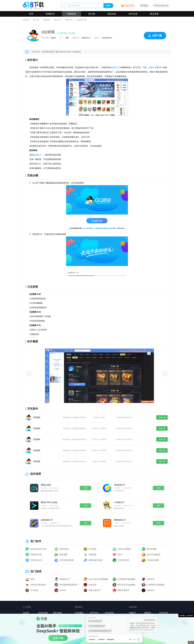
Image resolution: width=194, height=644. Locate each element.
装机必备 (112, 14)
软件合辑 (133, 14)
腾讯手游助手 (123, 590)
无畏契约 (151, 590)
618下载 (36, 20)
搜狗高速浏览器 (95, 560)
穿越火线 (153, 67)
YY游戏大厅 (119, 502)
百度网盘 (92, 555)
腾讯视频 (144, 6)
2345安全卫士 (36, 560)
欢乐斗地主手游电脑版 (98, 579)
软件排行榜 (164, 613)
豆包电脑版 (79, 613)
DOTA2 (63, 590)
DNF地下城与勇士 (38, 585)
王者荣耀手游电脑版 (156, 585)
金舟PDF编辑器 (154, 555)
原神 (32, 579)
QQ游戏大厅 (65, 579)
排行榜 (92, 14)
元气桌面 (92, 549)
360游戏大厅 (120, 485)
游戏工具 (58, 20)
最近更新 (154, 14)
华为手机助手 (123, 560)
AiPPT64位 (94, 613)
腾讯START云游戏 (49, 502)
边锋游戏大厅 (47, 520)
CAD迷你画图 (153, 560)
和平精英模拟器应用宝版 (70, 585)
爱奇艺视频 (152, 549)
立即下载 (155, 37)
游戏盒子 (37, 155)
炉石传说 (34, 590)
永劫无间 (92, 585)
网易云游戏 (46, 485)
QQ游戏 (37, 417)
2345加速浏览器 (67, 560)
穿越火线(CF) (94, 590)
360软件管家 (129, 6)
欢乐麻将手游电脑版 (126, 579)
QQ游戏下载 (81, 20)
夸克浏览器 (109, 613)
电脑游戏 (72, 14)
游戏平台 (69, 20)
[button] (165, 374)
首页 (31, 14)
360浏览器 (64, 549)
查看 (85, 488)
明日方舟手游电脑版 (126, 585)
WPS (120, 555)
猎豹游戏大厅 (120, 520)
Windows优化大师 (161, 6)
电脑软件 (50, 14)
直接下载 (162, 417)
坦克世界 (151, 579)
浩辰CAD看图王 (125, 549)
